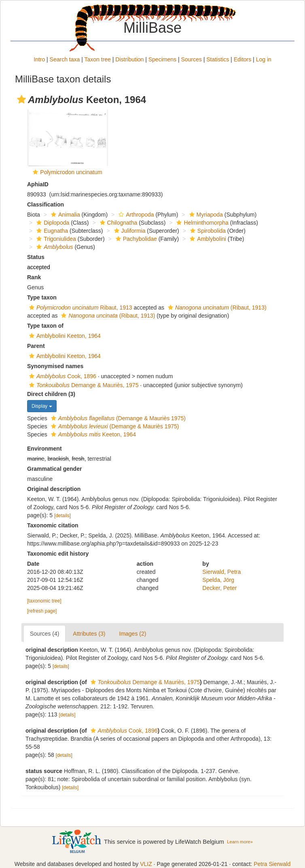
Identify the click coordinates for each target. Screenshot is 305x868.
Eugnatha (51, 231)
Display (42, 406)
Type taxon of (45, 326)
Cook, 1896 (62, 376)
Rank (34, 277)
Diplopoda (52, 223)
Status (36, 257)
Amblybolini (207, 239)
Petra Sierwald (272, 864)
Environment (44, 449)
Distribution (129, 59)
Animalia (65, 215)
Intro (39, 59)
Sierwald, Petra (221, 572)
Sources (191, 59)
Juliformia (129, 231)
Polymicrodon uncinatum (71, 172)
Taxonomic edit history (58, 554)
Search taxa (65, 59)
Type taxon (42, 297)
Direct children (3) (51, 394)
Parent (36, 346)
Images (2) (133, 634)
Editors (243, 59)
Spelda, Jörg (218, 580)
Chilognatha (118, 223)
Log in (264, 59)
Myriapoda (205, 215)
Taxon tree (98, 59)
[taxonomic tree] (44, 601)
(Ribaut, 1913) (216, 308)
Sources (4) (44, 634)
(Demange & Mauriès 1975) (117, 418)
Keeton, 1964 (92, 434)
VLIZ (146, 864)
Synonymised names (55, 366)
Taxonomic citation (53, 525)
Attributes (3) (89, 634)
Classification (46, 204)
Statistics (218, 59)
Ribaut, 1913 (80, 308)
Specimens (162, 59)
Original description (54, 489)
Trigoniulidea (55, 239)
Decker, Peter (219, 588)
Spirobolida (207, 231)
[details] (62, 516)
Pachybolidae (135, 239)
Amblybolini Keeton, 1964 (64, 336)
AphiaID (38, 184)
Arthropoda (135, 215)
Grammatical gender (54, 469)
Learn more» (240, 842)
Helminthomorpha (201, 223)
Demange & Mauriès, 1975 (83, 385)
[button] (21, 99)
